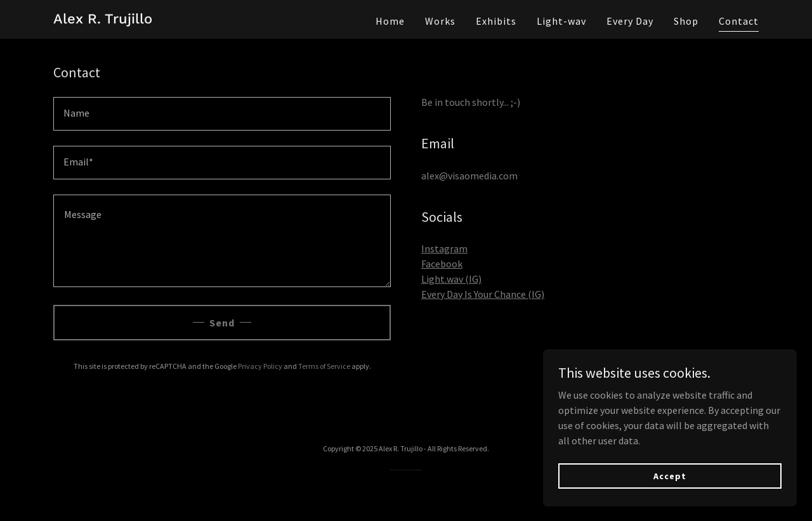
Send (222, 323)
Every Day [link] (630, 21)
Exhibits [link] (496, 21)
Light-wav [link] (561, 21)
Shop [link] (686, 21)
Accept (670, 475)
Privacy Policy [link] (260, 366)
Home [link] (390, 21)
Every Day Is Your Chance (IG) (483, 294)
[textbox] (222, 114)
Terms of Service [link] (324, 366)
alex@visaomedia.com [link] (469, 176)
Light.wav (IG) (451, 279)
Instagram (444, 248)
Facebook (442, 264)
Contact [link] (739, 21)
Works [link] (440, 21)
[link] (103, 20)
